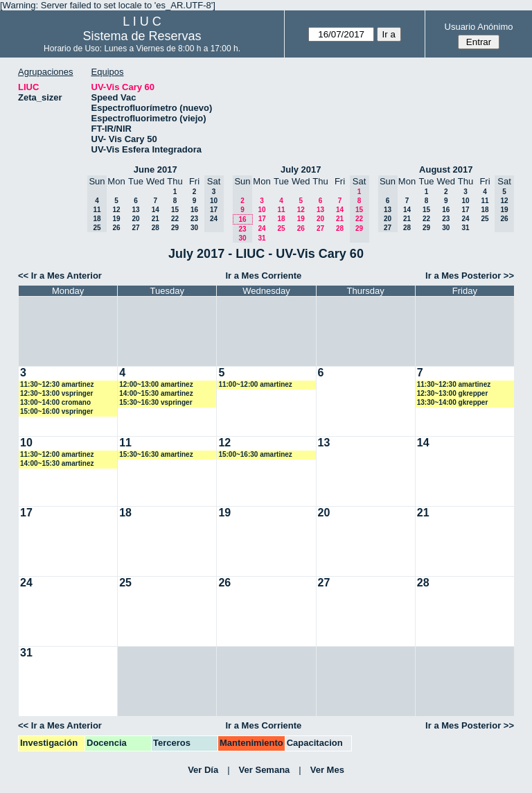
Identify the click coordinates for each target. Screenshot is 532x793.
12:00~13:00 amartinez (156, 384)
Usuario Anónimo (479, 27)
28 (156, 228)
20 (135, 219)
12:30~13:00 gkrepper (453, 393)
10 (261, 210)
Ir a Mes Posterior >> (470, 276)
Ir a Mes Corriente (263, 276)
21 (156, 219)
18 (281, 219)
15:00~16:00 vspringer (56, 411)
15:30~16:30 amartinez (156, 454)
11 (281, 210)
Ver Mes (327, 770)
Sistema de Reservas (142, 36)
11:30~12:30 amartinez (57, 384)
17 (262, 219)
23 (194, 219)
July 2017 (301, 169)
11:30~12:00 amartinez (57, 454)
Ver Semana (265, 770)
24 (261, 228)
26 (116, 228)
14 (156, 210)
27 (135, 228)
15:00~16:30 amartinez (255, 454)
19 (116, 219)
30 (194, 228)
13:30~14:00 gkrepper (453, 402)
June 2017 (156, 169)
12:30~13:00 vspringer (56, 393)
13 (135, 210)
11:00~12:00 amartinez (255, 384)
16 (194, 210)
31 (261, 238)
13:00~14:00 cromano (55, 402)
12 (116, 210)
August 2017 (446, 169)
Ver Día (203, 770)
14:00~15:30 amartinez (156, 393)
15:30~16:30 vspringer (156, 402)
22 (175, 219)
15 (175, 210)
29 (175, 228)
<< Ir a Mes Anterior (60, 276)
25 (281, 228)
